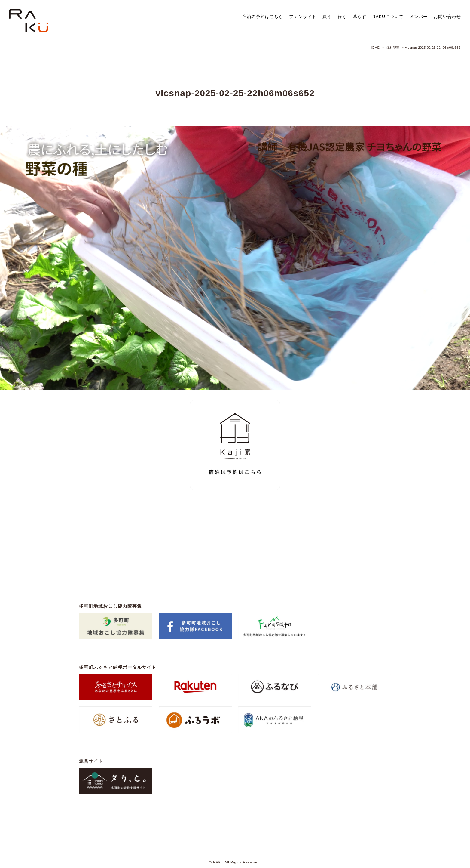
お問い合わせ (447, 17)
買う (327, 17)
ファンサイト (303, 17)
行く (342, 17)
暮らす (360, 17)
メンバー (419, 17)
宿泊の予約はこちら (263, 17)
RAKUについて (388, 17)
